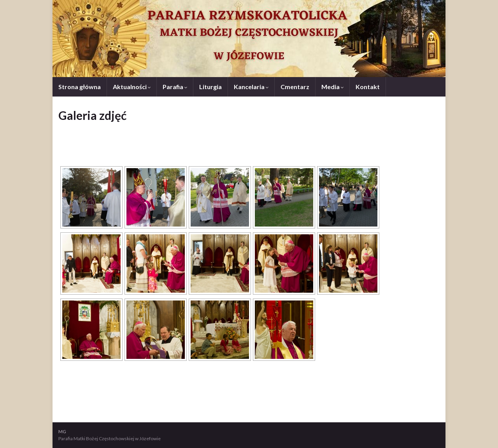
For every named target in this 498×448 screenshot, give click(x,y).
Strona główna (80, 87)
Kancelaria (251, 87)
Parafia (175, 87)
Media (332, 87)
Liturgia (210, 87)
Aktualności (132, 87)
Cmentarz (295, 87)
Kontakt (368, 87)
